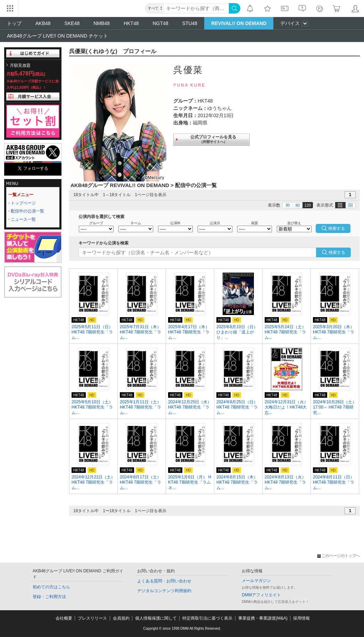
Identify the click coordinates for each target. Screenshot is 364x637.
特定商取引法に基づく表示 (207, 618)
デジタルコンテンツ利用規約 (164, 591)
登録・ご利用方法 (49, 597)
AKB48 (43, 23)
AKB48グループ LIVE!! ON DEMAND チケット (57, 36)
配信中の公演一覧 (27, 211)
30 (288, 205)
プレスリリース (92, 618)
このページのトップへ (339, 556)
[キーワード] (196, 8)
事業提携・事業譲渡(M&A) (263, 618)
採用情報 (301, 618)
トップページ (23, 203)
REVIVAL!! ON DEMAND (239, 23)
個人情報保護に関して (156, 618)
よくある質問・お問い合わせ (164, 581)
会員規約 (121, 618)
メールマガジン (256, 581)
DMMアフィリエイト (261, 595)
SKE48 (72, 23)
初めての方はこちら (51, 587)
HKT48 (131, 23)
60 (298, 205)
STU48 (190, 23)
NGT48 (160, 23)
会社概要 (64, 618)
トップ (14, 23)
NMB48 (102, 23)
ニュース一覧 (23, 219)
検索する (337, 252)
